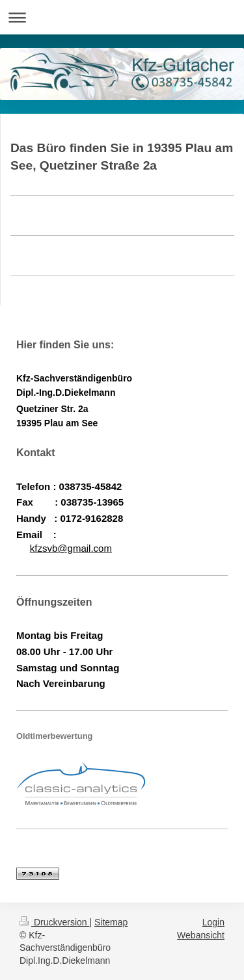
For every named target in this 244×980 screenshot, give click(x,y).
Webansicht (201, 935)
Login (213, 922)
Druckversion (54, 922)
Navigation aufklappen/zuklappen (122, 17)
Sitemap (111, 922)
